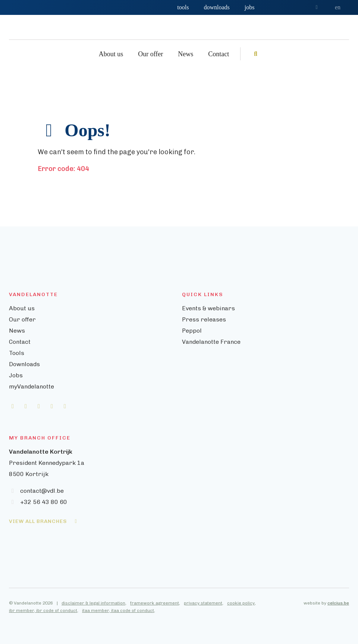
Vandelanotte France (211, 342)
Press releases (204, 319)
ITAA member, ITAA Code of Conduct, (119, 610)
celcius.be (338, 603)
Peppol (192, 331)
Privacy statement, (204, 603)
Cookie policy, (241, 603)
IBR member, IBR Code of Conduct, (44, 610)
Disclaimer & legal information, (94, 603)
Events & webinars (208, 308)
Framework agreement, (155, 603)
